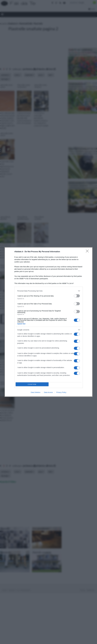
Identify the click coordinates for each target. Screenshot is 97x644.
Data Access (48, 392)
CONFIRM (32, 384)
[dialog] (49, 322)
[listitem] (49, 291)
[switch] (77, 296)
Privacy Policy (61, 392)
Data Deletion (36, 392)
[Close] (88, 252)
